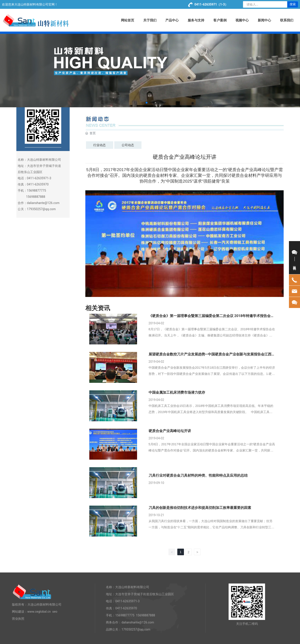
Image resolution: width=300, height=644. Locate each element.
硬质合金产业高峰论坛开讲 (170, 431)
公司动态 (128, 145)
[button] (147, 103)
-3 (50, 178)
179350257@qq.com (41, 209)
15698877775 (37, 191)
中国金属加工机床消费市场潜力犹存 (177, 392)
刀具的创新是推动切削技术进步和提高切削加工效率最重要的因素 (200, 508)
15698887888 (36, 197)
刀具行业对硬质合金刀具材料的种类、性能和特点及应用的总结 (198, 475)
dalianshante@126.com (43, 203)
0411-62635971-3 (127, 601)
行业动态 (99, 145)
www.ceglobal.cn (39, 612)
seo (55, 612)
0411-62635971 (206, 4)
